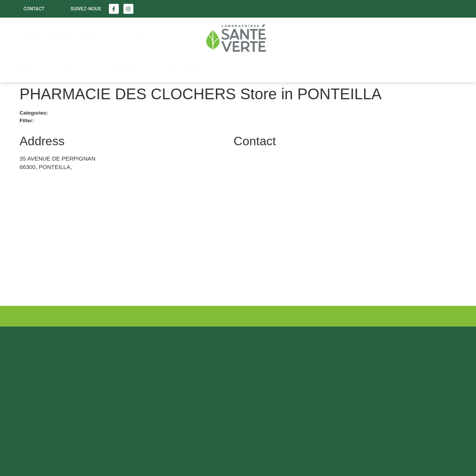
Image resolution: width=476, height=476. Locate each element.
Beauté (72, 69)
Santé (23, 69)
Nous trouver (254, 69)
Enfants (124, 69)
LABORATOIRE (185, 69)
